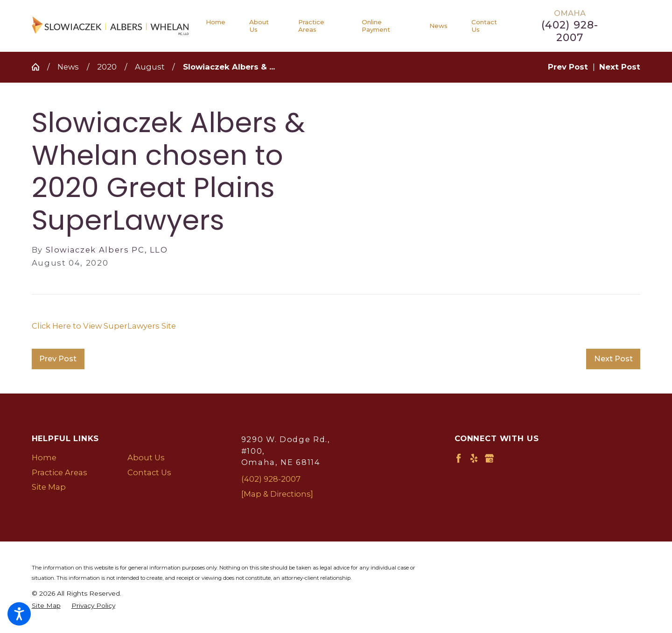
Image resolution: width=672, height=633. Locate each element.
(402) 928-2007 (570, 32)
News (68, 67)
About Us (146, 457)
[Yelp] (474, 458)
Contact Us (149, 472)
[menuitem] (222, 26)
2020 (107, 67)
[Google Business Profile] (489, 458)
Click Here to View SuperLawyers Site (104, 326)
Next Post (613, 359)
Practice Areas (59, 472)
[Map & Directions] (277, 494)
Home (44, 457)
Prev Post (58, 359)
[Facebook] (458, 458)
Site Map (49, 487)
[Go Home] (39, 67)
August (150, 67)
